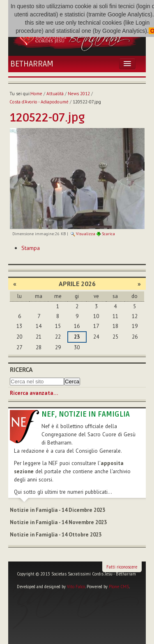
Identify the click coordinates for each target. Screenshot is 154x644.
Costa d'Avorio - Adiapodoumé (39, 102)
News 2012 (79, 94)
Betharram (32, 64)
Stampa (31, 248)
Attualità (55, 94)
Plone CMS (119, 587)
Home (36, 94)
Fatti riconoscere (122, 567)
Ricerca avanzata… (34, 393)
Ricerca (21, 369)
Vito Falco (76, 587)
